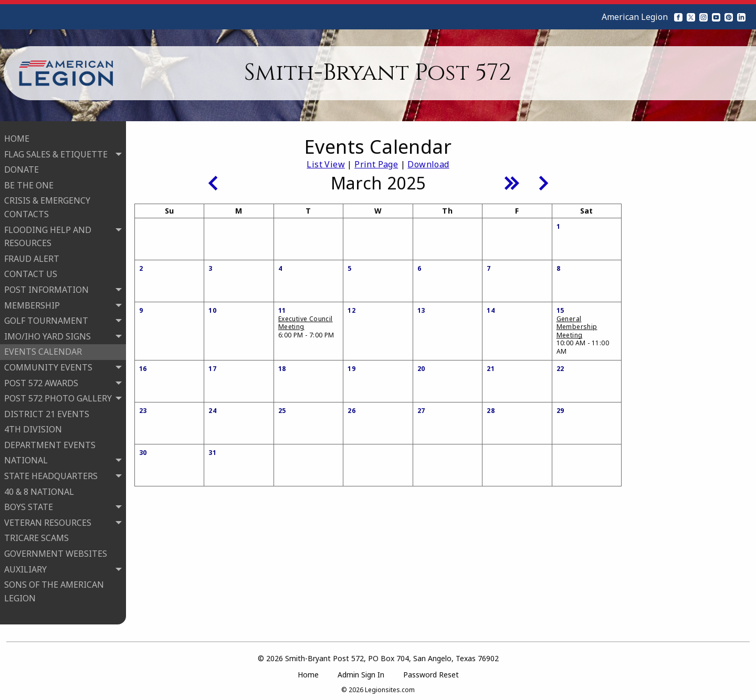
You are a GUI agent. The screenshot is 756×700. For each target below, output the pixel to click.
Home (308, 671)
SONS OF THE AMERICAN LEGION (54, 590)
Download (428, 164)
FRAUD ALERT (32, 257)
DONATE (22, 168)
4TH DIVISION (33, 428)
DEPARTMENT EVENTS (50, 443)
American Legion (635, 17)
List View (326, 164)
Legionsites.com (390, 687)
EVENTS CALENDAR (43, 350)
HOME (17, 137)
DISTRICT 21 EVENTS (47, 412)
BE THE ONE (29, 184)
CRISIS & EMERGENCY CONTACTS (47, 206)
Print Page (376, 164)
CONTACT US (31, 272)
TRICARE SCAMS (36, 536)
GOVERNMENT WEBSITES (56, 552)
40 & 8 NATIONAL (39, 490)
